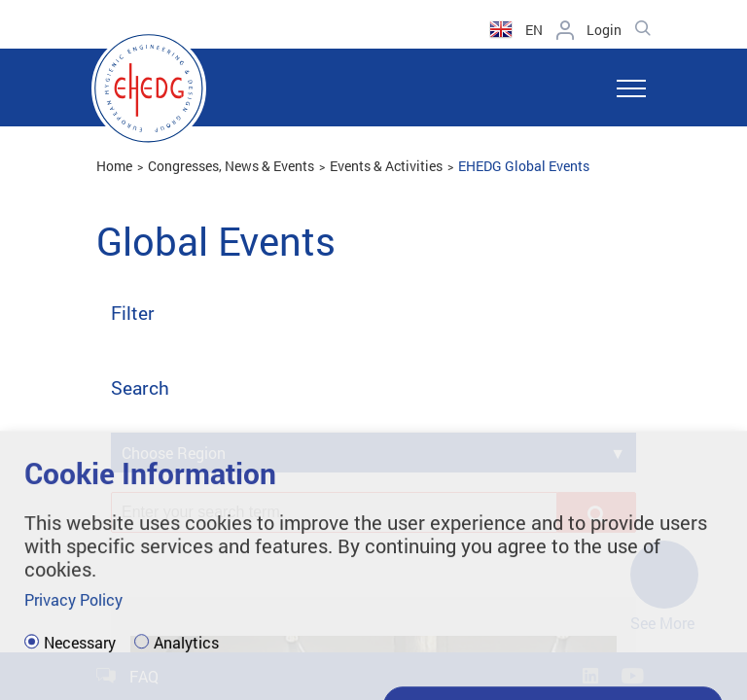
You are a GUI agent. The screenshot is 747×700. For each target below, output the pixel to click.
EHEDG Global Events (524, 166)
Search (140, 388)
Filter (133, 314)
